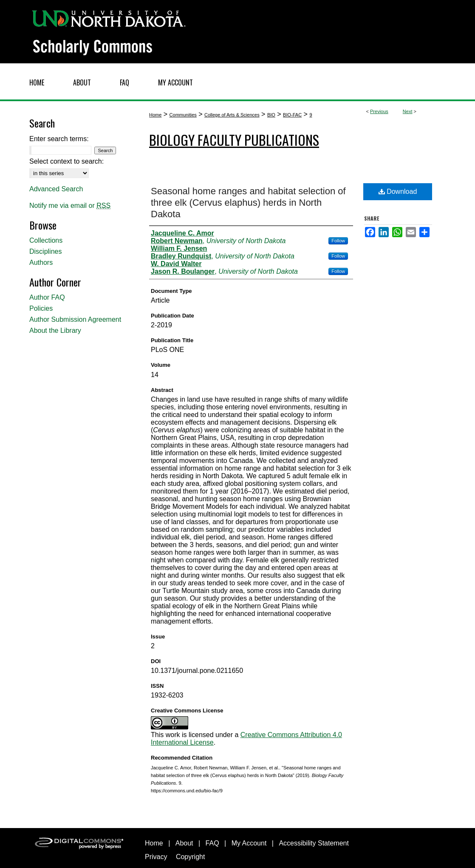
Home (155, 115)
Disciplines (45, 251)
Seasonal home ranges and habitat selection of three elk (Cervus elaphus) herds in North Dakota (248, 203)
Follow (338, 241)
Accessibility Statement (314, 843)
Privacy (156, 857)
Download (398, 191)
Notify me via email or (70, 206)
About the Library (55, 330)
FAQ (212, 843)
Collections (46, 240)
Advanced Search (56, 189)
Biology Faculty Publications (234, 140)
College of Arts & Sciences (232, 115)
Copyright (190, 857)
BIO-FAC (292, 115)
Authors (41, 262)
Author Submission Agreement (75, 319)
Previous (379, 111)
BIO (271, 115)
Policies (41, 308)
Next (408, 111)
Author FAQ (47, 297)
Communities (183, 115)
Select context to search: (66, 161)
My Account (249, 843)
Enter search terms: (59, 139)
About (184, 843)
